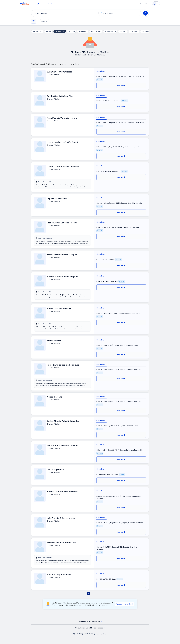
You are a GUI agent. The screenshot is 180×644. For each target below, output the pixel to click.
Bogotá (48, 31)
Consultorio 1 (101, 71)
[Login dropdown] (156, 4)
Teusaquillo (83, 31)
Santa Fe (71, 31)
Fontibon (145, 31)
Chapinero (134, 31)
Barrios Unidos (110, 31)
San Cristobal (96, 31)
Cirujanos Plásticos (86, 634)
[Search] (145, 13)
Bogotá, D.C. (37, 31)
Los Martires (60, 31)
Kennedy (123, 31)
